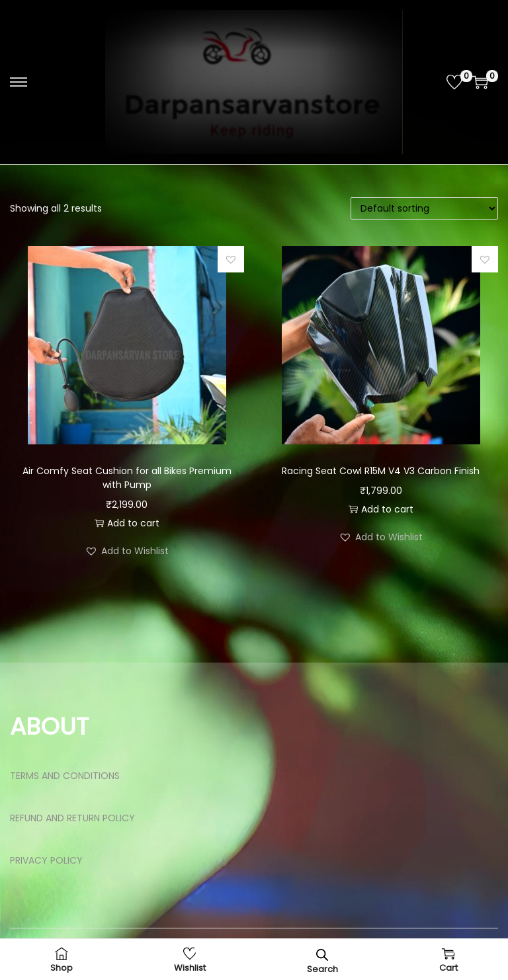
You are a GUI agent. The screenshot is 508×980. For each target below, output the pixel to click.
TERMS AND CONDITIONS (65, 776)
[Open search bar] (322, 955)
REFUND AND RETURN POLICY (72, 818)
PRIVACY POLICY (46, 860)
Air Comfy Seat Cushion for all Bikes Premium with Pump (127, 478)
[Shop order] (424, 208)
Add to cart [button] (127, 523)
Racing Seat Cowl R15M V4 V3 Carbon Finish (381, 471)
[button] (231, 259)
